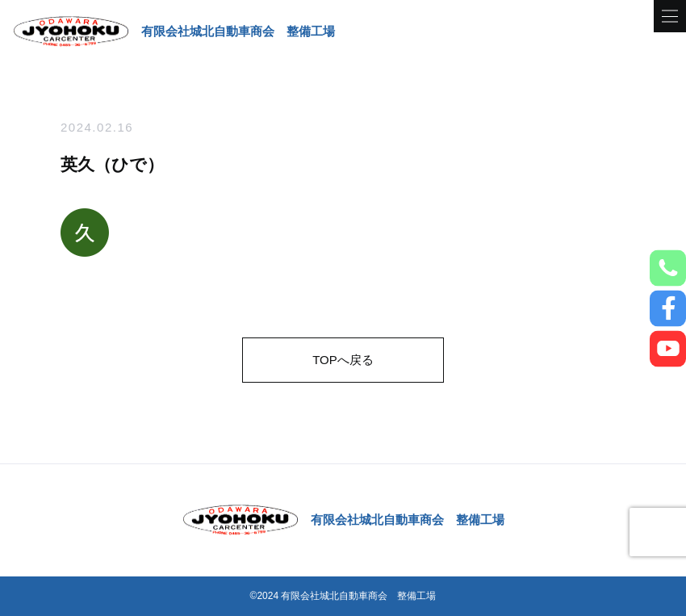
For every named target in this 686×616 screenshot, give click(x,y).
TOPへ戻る (343, 360)
